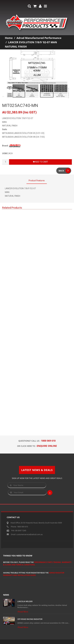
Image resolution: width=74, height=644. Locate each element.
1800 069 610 (48, 441)
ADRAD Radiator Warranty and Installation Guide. (34, 574)
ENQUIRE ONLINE (47, 446)
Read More (23, 612)
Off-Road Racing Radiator (30, 619)
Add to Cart (40, 162)
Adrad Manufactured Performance (39, 38)
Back (65, 171)
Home (9, 38)
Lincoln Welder (25, 601)
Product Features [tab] (37, 181)
